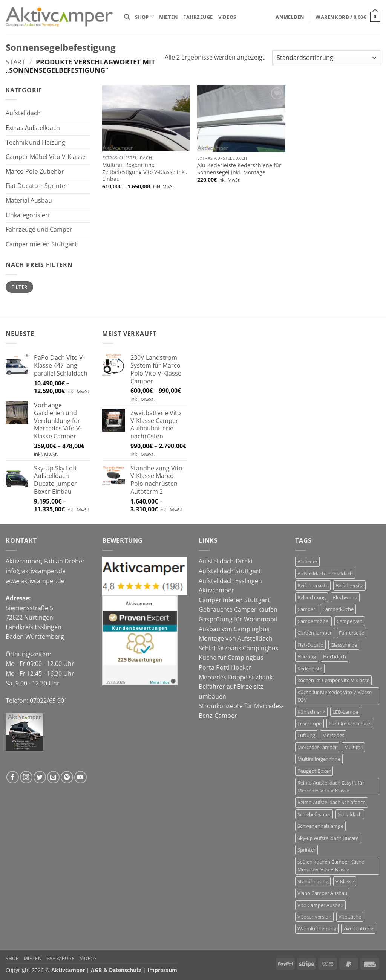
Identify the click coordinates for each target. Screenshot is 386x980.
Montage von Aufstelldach (236, 638)
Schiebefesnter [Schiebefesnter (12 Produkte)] (314, 814)
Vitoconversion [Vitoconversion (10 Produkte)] (314, 917)
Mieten (169, 17)
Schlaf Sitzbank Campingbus (239, 648)
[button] (290, 17)
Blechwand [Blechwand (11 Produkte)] (345, 597)
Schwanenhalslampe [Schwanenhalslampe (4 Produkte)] (320, 826)
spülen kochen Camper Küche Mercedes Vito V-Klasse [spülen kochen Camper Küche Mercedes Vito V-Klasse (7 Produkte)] (331, 866)
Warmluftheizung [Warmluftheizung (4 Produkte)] (317, 928)
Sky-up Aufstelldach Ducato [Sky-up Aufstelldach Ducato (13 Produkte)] (328, 838)
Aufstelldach (23, 113)
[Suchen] (127, 17)
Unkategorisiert (28, 215)
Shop (144, 17)
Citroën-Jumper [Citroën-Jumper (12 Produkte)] (315, 633)
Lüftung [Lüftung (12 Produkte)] (306, 735)
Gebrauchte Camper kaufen (238, 609)
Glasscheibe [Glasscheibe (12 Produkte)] (344, 645)
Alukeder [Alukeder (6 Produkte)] (307, 562)
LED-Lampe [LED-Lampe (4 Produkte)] (345, 712)
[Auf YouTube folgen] (80, 777)
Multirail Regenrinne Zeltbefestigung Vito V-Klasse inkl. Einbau (145, 172)
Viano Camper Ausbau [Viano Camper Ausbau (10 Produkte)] (322, 893)
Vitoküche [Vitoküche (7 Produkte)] (350, 917)
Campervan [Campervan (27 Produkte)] (350, 621)
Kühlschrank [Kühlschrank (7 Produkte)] (311, 712)
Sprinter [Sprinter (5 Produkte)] (306, 850)
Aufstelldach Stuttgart (230, 571)
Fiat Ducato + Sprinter (37, 186)
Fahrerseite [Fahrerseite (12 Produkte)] (352, 633)
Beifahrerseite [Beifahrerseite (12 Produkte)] (313, 585)
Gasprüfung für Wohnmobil (238, 619)
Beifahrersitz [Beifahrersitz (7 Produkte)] (349, 585)
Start (15, 62)
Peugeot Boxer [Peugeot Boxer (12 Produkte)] (314, 771)
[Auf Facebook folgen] (13, 777)
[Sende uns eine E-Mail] (53, 777)
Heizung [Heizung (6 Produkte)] (307, 656)
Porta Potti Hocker (225, 667)
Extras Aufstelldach (33, 128)
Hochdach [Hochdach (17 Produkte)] (335, 656)
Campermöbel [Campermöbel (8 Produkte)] (313, 621)
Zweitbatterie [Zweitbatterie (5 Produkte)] (358, 928)
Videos (227, 17)
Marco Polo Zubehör (35, 171)
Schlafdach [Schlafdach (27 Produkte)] (350, 814)
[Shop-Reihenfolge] (326, 58)
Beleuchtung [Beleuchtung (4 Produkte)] (312, 597)
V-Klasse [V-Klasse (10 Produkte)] (345, 881)
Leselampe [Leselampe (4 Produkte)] (309, 724)
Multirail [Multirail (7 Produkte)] (353, 747)
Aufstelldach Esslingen (230, 581)
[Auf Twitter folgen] (40, 777)
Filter (19, 287)
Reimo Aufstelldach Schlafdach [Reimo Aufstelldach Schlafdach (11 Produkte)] (332, 802)
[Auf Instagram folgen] (26, 777)
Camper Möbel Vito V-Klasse (46, 157)
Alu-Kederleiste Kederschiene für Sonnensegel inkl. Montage (239, 169)
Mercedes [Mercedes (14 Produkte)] (333, 735)
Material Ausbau (29, 200)
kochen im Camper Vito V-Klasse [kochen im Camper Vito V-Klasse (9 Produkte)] (333, 680)
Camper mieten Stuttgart (41, 244)
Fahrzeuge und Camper (39, 229)
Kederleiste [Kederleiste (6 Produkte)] (310, 669)
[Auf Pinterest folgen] (67, 777)
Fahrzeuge (198, 17)
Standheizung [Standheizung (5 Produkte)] (313, 881)
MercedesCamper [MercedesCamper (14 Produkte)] (317, 747)
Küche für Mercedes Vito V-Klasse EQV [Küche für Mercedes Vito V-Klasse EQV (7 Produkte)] (335, 696)
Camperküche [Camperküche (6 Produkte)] (338, 609)
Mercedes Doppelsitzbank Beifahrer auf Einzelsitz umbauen (236, 687)
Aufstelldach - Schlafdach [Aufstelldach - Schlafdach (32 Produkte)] (325, 574)
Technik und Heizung (35, 142)
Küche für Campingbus (231, 658)
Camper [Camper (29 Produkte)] (306, 609)
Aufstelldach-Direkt (226, 561)
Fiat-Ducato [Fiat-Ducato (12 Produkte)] (310, 645)
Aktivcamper (216, 590)
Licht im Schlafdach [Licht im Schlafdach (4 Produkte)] (350, 724)
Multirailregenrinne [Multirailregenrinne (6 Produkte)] (319, 759)
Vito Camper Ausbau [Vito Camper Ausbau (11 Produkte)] (320, 905)
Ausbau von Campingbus (234, 629)
